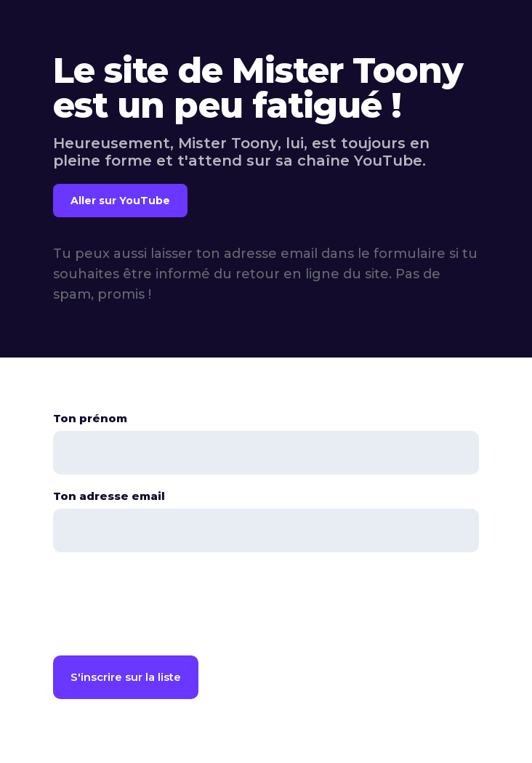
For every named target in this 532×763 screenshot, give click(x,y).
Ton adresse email (109, 496)
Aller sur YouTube (120, 201)
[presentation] (164, 607)
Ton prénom (90, 418)
